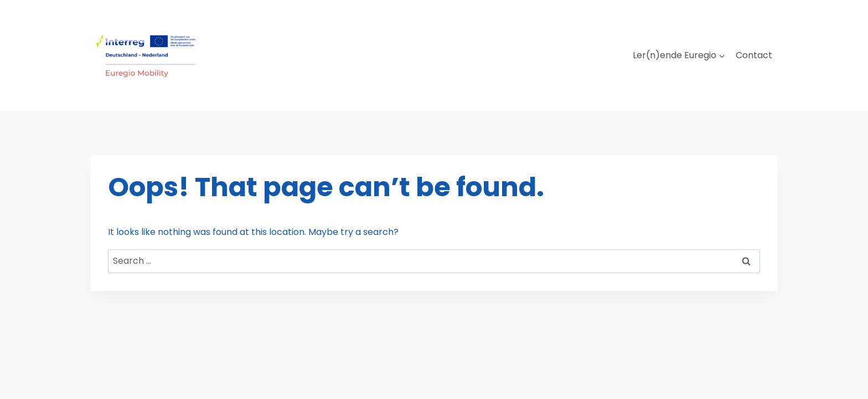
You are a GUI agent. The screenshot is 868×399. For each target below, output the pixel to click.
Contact (754, 55)
